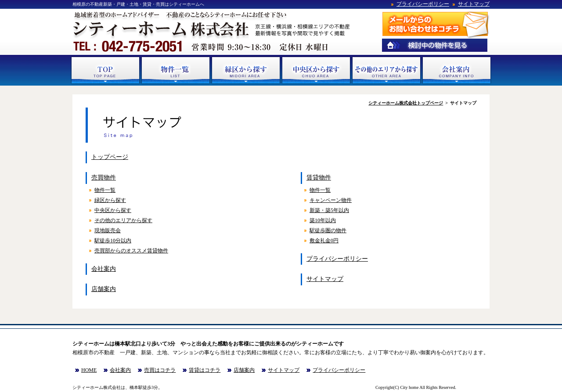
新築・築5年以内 (329, 210)
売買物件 (104, 178)
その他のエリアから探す (123, 220)
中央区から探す (113, 210)
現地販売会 (108, 230)
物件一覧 (105, 190)
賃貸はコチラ (205, 370)
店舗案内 (104, 289)
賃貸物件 (319, 178)
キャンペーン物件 (331, 200)
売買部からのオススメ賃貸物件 (131, 251)
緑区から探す (110, 200)
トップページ (110, 157)
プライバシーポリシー (423, 4)
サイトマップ (474, 4)
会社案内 (104, 269)
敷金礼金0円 (324, 241)
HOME (89, 370)
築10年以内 (323, 220)
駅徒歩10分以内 (113, 241)
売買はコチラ (160, 370)
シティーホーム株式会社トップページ (406, 103)
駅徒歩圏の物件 (328, 230)
